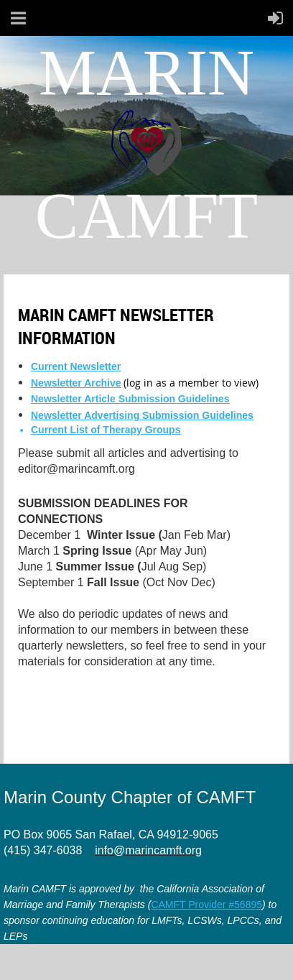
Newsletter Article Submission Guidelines (130, 399)
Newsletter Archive (76, 383)
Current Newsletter (76, 366)
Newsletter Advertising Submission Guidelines (142, 415)
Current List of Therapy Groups (106, 430)
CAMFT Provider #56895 (206, 905)
